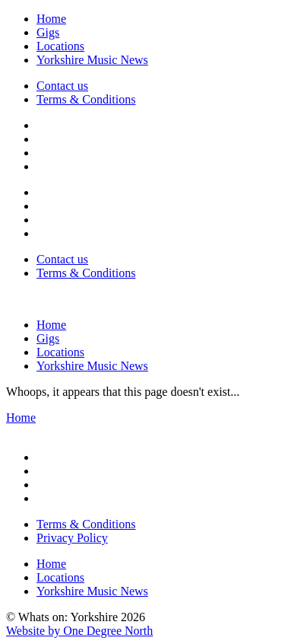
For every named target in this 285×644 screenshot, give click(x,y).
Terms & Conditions (86, 99)
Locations (60, 46)
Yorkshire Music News (92, 60)
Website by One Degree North (79, 631)
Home (51, 19)
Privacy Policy (72, 538)
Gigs (48, 32)
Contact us (62, 86)
